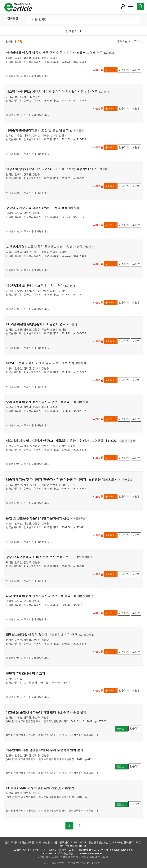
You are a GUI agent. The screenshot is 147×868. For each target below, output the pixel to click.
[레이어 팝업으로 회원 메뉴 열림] (123, 6)
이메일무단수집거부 (79, 863)
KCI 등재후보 (128, 441)
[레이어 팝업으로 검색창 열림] (141, 6)
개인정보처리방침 (54, 863)
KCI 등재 (109, 53)
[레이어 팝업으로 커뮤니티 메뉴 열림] (131, 6)
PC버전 (99, 863)
